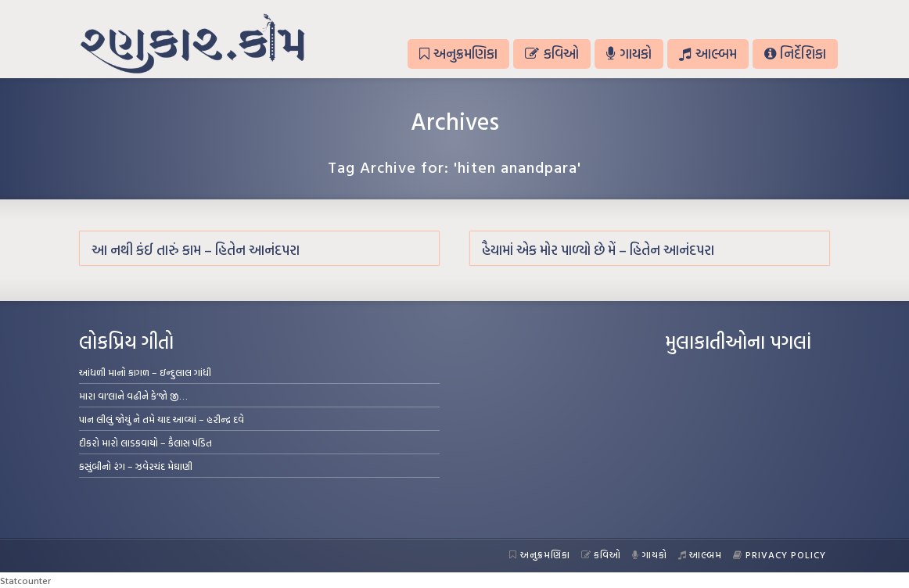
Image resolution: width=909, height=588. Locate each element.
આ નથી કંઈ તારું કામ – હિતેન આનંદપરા (196, 250)
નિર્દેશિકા (795, 54)
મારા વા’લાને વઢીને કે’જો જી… (133, 396)
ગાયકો (629, 54)
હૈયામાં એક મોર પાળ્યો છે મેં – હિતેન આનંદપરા (598, 250)
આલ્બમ (708, 54)
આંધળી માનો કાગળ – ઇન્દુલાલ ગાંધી (145, 372)
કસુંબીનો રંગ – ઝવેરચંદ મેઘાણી (136, 466)
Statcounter (25, 580)
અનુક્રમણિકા (458, 54)
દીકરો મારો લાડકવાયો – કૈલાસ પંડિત (146, 443)
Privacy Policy (780, 554)
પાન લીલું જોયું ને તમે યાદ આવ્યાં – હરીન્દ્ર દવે (162, 419)
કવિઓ (552, 54)
